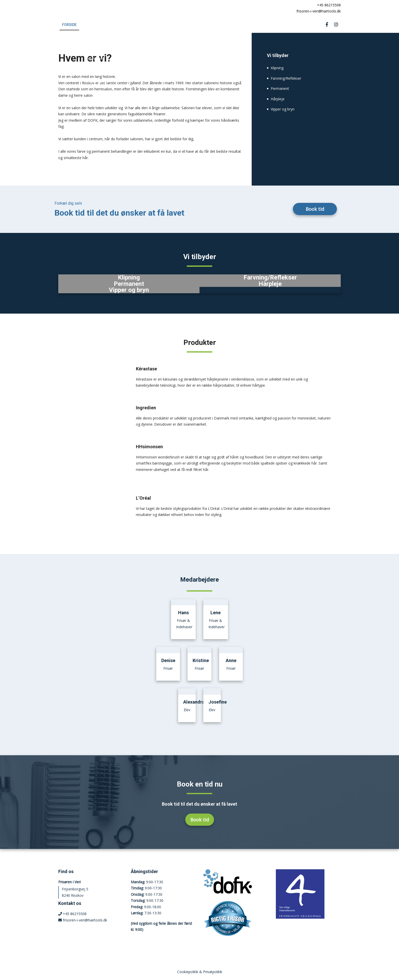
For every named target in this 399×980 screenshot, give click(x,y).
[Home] (84, 8)
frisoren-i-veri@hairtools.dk (318, 11)
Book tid (315, 209)
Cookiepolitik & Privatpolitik (200, 972)
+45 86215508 (328, 5)
